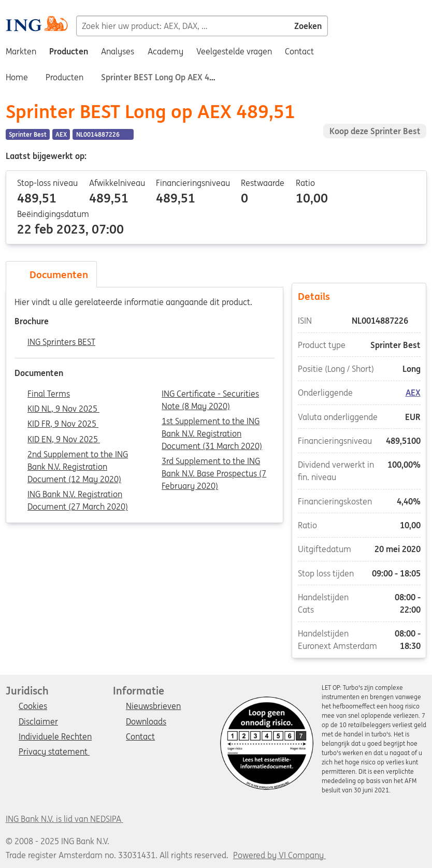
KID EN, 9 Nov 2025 (64, 440)
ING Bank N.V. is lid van (64, 819)
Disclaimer (38, 722)
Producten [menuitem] (69, 51)
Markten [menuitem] (21, 51)
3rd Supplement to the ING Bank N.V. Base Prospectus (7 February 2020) (214, 462)
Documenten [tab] (51, 274)
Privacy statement (54, 752)
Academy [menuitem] (165, 51)
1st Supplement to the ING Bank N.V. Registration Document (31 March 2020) (212, 422)
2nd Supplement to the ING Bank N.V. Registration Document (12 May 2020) (78, 455)
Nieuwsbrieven (153, 706)
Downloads (146, 722)
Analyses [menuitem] (118, 51)
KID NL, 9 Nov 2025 (63, 409)
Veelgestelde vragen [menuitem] (234, 51)
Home (17, 77)
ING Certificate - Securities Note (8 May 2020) (210, 395)
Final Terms (49, 394)
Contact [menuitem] (299, 51)
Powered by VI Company (278, 855)
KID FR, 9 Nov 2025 (63, 424)
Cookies (33, 706)
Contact (140, 737)
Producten (64, 77)
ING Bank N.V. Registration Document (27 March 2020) (78, 495)
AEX (413, 393)
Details (359, 296)
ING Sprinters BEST (61, 342)
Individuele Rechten (55, 737)
